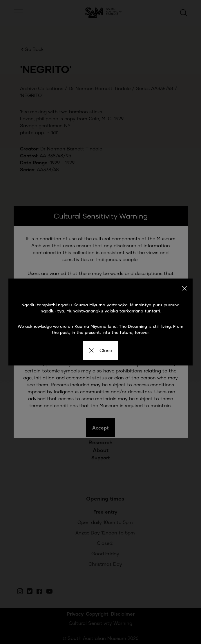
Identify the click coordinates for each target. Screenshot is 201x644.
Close (100, 350)
